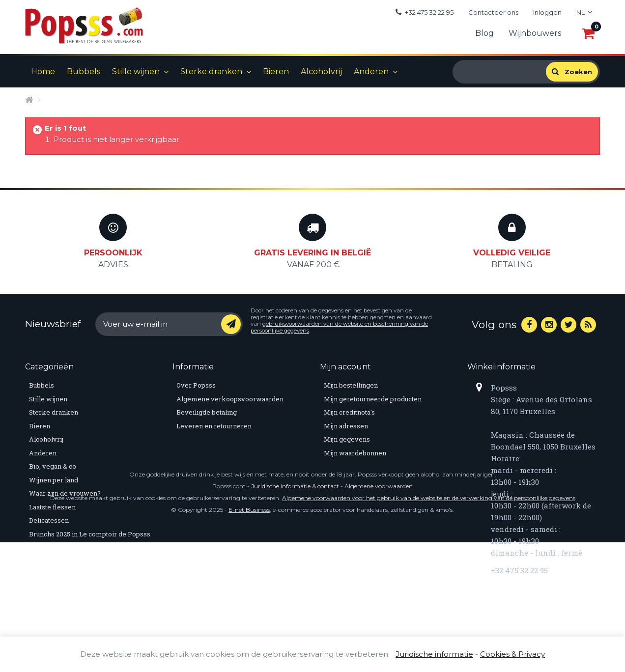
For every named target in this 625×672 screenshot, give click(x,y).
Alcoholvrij (321, 71)
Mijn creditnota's (349, 412)
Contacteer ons (493, 12)
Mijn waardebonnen (355, 453)
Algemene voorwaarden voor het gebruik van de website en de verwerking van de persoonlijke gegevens (429, 628)
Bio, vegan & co (53, 466)
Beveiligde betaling (207, 412)
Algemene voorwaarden (379, 616)
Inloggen (547, 12)
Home (43, 71)
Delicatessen (49, 520)
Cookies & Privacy (512, 654)
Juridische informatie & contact (295, 616)
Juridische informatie (434, 654)
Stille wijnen (136, 71)
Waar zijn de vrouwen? (65, 493)
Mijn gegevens (347, 439)
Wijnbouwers (535, 33)
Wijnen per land (54, 480)
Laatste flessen (52, 507)
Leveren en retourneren (214, 426)
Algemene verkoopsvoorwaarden (230, 399)
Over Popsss (196, 385)
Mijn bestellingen (351, 385)
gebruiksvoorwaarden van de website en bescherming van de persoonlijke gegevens (339, 327)
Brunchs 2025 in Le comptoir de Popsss (90, 534)
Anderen (371, 71)
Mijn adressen (346, 426)
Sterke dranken (211, 71)
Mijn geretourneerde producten (373, 399)
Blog (484, 33)
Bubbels (84, 71)
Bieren (276, 71)
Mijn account (345, 367)
